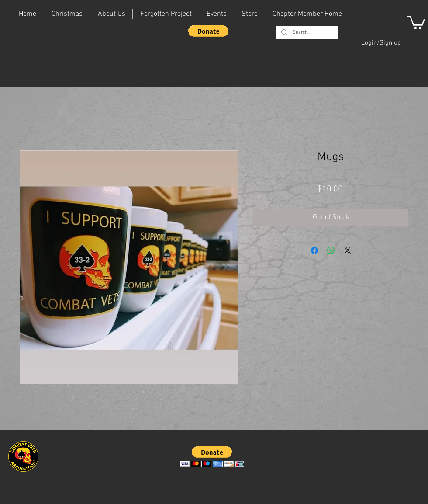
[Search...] (306, 33)
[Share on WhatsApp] (331, 250)
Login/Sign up (381, 43)
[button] (208, 31)
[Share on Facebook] (314, 250)
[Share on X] (348, 250)
